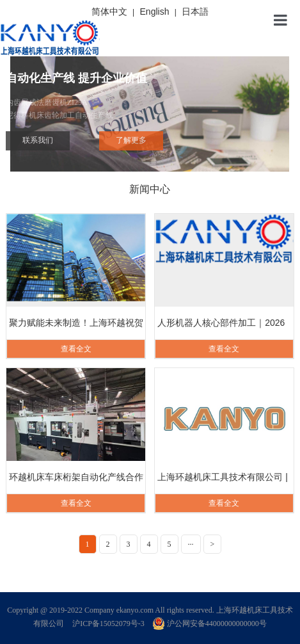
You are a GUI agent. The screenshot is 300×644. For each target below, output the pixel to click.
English (155, 12)
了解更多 (131, 140)
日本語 (195, 12)
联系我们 (38, 140)
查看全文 (76, 349)
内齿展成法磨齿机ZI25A (150, 110)
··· (191, 544)
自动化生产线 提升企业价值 (76, 78)
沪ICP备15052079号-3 (108, 624)
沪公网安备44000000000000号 (210, 624)
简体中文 (109, 12)
